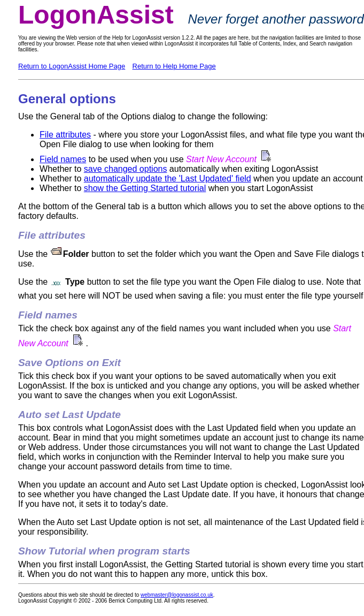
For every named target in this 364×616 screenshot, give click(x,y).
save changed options (126, 169)
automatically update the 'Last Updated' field (168, 178)
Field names (63, 159)
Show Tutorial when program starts (104, 551)
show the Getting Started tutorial (145, 188)
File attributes (65, 135)
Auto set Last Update (69, 415)
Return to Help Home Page (174, 66)
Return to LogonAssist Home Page (72, 66)
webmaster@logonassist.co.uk (177, 595)
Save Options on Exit (69, 363)
